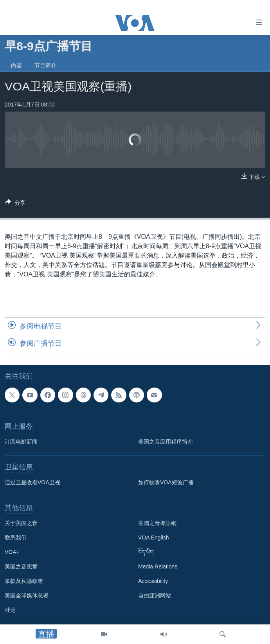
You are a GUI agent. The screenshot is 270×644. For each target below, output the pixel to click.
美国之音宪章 (21, 566)
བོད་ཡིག (146, 552)
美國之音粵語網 (157, 523)
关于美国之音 (21, 523)
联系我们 (16, 538)
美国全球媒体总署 (27, 595)
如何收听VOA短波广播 (166, 482)
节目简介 (45, 65)
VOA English (154, 538)
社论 (10, 610)
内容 (16, 65)
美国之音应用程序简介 (166, 442)
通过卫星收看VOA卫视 (32, 482)
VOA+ (12, 552)
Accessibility (153, 581)
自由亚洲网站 (155, 595)
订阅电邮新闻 (21, 442)
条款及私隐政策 (24, 581)
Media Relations (158, 566)
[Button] (15, 204)
